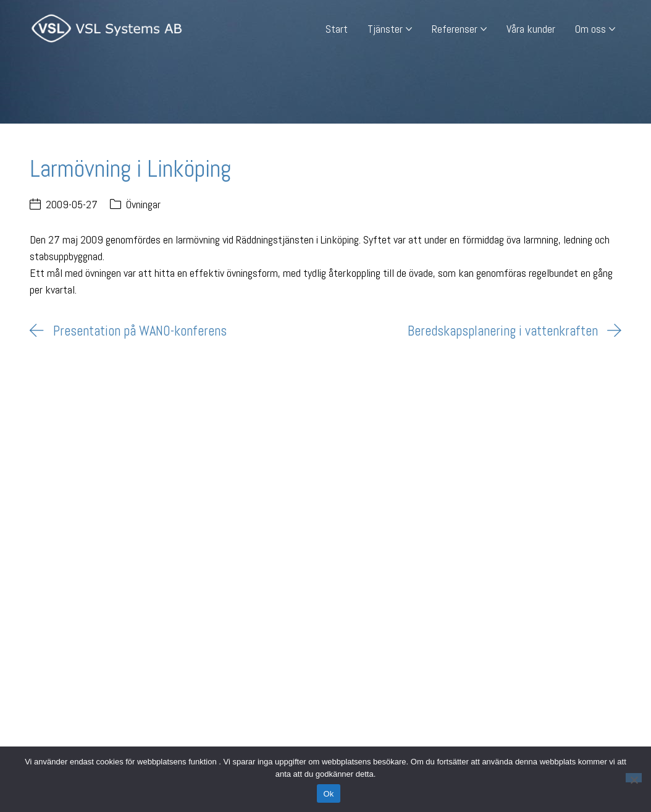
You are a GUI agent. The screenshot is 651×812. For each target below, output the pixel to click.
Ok (328, 794)
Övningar (143, 204)
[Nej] (634, 778)
